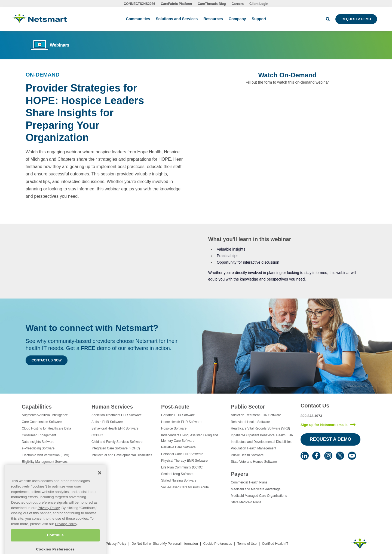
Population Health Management (254, 448)
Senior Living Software (177, 474)
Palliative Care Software (178, 447)
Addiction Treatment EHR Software (117, 415)
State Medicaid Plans (246, 502)
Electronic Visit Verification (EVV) (45, 455)
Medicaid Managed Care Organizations (259, 496)
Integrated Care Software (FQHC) (116, 448)
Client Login (259, 4)
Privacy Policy (116, 544)
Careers (238, 4)
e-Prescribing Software (38, 448)
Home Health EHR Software (181, 422)
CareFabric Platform (177, 4)
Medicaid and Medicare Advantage (256, 489)
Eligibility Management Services (45, 462)
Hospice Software (174, 428)
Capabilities (37, 407)
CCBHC (97, 435)
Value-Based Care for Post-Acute (185, 487)
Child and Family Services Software (117, 442)
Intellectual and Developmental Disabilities (122, 455)
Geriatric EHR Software (178, 415)
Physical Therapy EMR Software (184, 461)
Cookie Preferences (218, 544)
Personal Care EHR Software (182, 454)
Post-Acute (175, 407)
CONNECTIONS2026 (140, 4)
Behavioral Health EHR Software (115, 428)
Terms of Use (247, 544)
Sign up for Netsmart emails (324, 425)
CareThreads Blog (212, 4)
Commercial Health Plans (249, 482)
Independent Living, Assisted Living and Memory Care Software (190, 438)
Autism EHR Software (107, 422)
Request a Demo (356, 19)
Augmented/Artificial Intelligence (45, 415)
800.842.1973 (311, 416)
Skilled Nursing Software (179, 480)
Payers (240, 474)
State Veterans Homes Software (254, 462)
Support (259, 19)
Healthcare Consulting (38, 468)
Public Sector (248, 407)
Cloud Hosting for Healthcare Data (46, 428)
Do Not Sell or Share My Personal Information (165, 544)
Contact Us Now (47, 360)
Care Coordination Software (42, 422)
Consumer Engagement (39, 435)
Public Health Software (247, 455)
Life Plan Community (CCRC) (182, 467)
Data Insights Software (38, 442)
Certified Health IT (275, 544)
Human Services (112, 407)
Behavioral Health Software (250, 422)
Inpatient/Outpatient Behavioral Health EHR (262, 435)
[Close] (100, 484)
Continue (55, 546)
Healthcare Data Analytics (40, 475)
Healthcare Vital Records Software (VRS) (260, 428)
